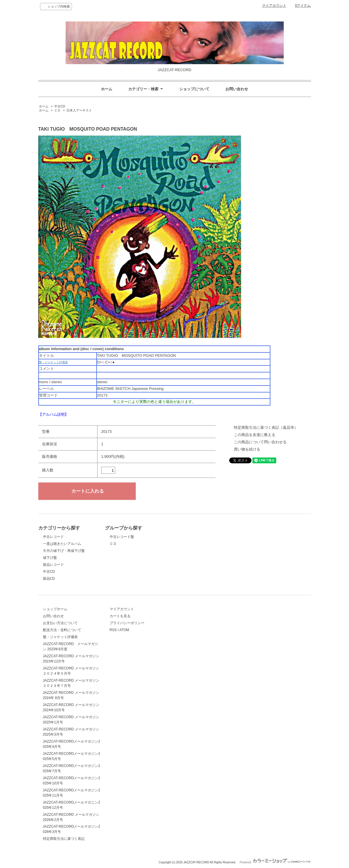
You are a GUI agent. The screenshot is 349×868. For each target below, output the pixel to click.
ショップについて (194, 89)
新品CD (49, 579)
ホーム (107, 89)
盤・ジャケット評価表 (53, 362)
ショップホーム (55, 609)
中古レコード (53, 537)
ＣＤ (57, 110)
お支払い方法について (60, 623)
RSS (113, 630)
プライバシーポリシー (127, 623)
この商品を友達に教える (255, 435)
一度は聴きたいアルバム (62, 544)
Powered (275, 862)
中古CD (60, 106)
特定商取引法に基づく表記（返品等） (266, 427)
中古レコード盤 (122, 537)
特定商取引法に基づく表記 (64, 839)
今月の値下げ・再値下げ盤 (64, 551)
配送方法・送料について (62, 630)
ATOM (124, 630)
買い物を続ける (247, 449)
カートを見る (120, 616)
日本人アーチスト (79, 110)
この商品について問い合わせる (260, 442)
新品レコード (53, 565)
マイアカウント (274, 6)
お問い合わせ (237, 89)
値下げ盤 (50, 558)
